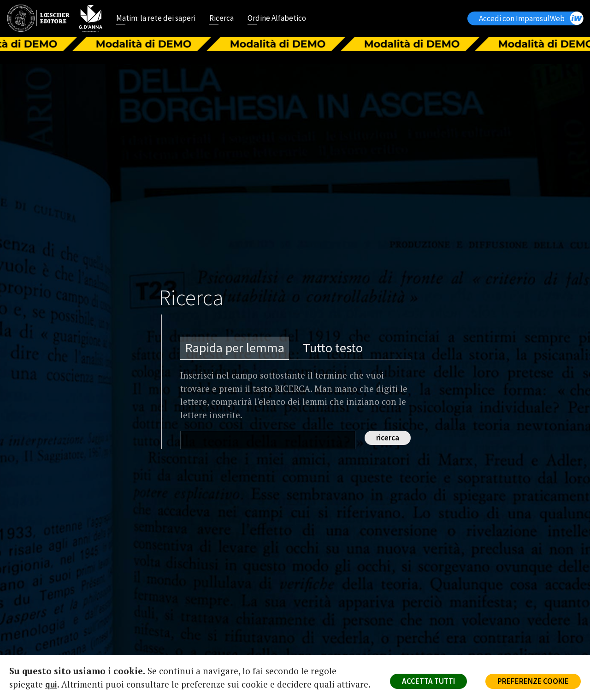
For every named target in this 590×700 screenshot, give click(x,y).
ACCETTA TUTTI (428, 681)
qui (51, 684)
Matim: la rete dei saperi (156, 19)
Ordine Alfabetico (277, 19)
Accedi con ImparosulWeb (531, 18)
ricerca (388, 438)
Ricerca (221, 19)
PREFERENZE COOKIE (533, 681)
